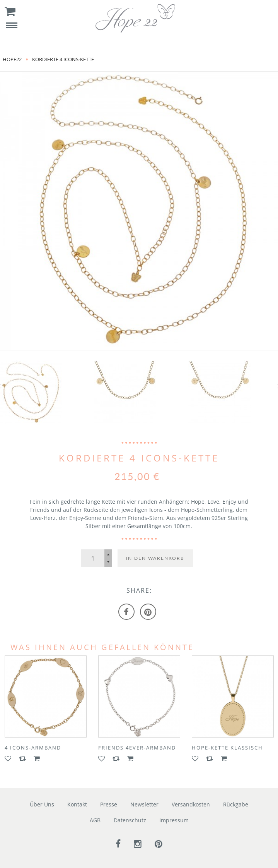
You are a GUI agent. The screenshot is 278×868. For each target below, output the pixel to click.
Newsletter (144, 804)
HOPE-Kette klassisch (227, 748)
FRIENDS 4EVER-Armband (137, 748)
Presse (109, 804)
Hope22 (12, 59)
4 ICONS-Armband (33, 748)
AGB (95, 820)
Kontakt (77, 804)
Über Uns (42, 804)
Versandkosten (191, 804)
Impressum (174, 820)
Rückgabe (236, 804)
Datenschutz (130, 820)
